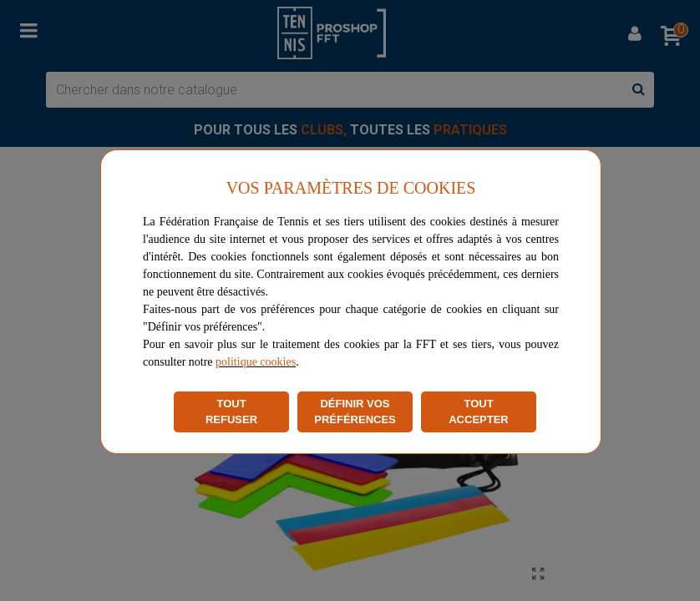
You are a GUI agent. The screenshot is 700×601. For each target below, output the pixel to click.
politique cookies (256, 362)
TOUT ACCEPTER (479, 412)
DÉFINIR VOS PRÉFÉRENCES (355, 412)
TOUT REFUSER (231, 412)
